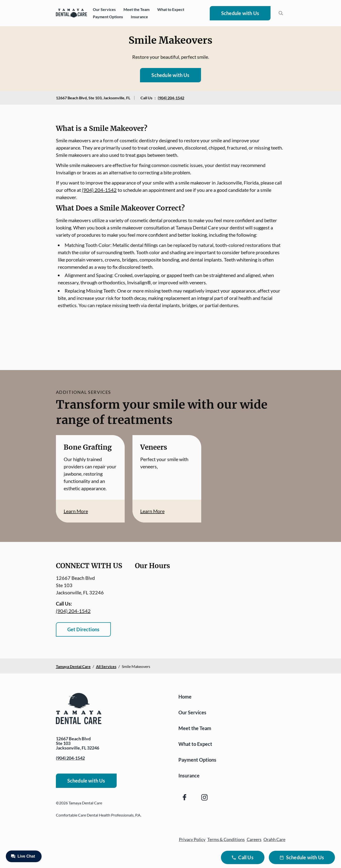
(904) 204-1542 (171, 98)
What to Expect (171, 9)
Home (185, 697)
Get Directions (83, 629)
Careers (254, 839)
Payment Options (108, 17)
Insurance (139, 17)
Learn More (76, 511)
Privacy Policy (192, 839)
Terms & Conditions (226, 839)
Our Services (104, 9)
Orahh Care (274, 839)
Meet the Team (136, 9)
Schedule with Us (240, 13)
